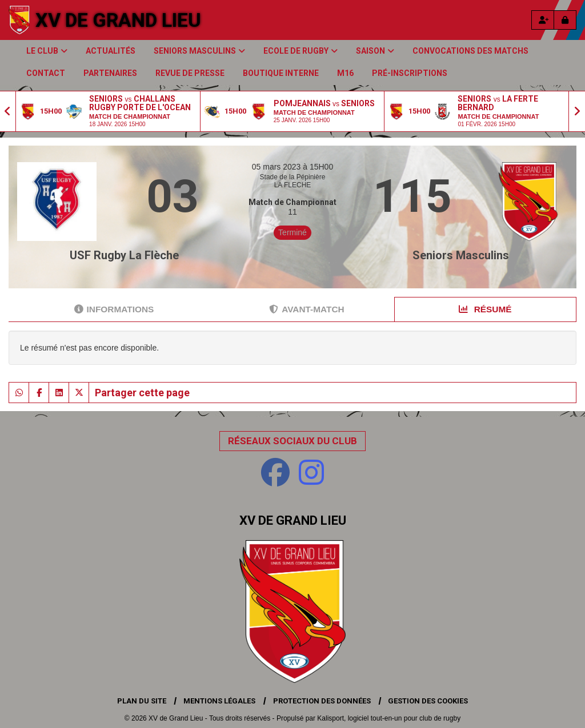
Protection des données (322, 701)
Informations (114, 309)
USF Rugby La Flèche (124, 255)
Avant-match (306, 309)
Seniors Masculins (199, 51)
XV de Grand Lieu (118, 20)
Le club (47, 51)
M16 (345, 73)
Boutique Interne (281, 73)
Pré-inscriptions (410, 73)
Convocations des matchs (470, 51)
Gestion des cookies (428, 701)
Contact (46, 73)
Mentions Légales (219, 701)
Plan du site (142, 701)
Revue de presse (190, 73)
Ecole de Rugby (300, 51)
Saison (375, 51)
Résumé (485, 309)
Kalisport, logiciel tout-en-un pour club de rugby (389, 718)
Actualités (111, 51)
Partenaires (110, 73)
